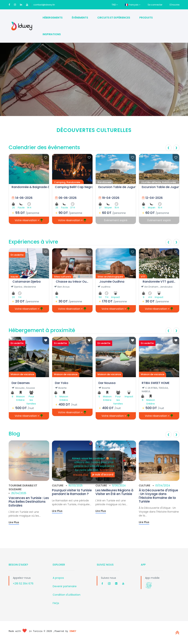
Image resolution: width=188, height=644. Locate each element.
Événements (80, 18)
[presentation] (168, 148)
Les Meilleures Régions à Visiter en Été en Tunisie (114, 492)
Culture (58, 485)
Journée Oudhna (112, 282)
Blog (14, 434)
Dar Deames (21, 383)
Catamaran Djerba (27, 282)
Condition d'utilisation (67, 595)
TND (115, 5)
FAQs (56, 603)
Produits (146, 18)
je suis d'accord (103, 474)
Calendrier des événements (44, 147)
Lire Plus (14, 522)
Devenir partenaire (65, 586)
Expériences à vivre (33, 242)
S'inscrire (174, 5)
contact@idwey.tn (44, 5)
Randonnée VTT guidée (159, 282)
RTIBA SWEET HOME (156, 383)
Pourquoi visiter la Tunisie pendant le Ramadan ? (72, 492)
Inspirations (52, 34)
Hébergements (53, 18)
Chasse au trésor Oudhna (72, 282)
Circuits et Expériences (114, 18)
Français (133, 5)
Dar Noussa (107, 383)
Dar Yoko (62, 383)
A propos (58, 578)
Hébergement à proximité (42, 330)
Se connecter (155, 5)
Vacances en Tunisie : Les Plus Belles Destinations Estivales (29, 502)
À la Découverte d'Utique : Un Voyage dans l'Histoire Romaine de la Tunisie (158, 496)
